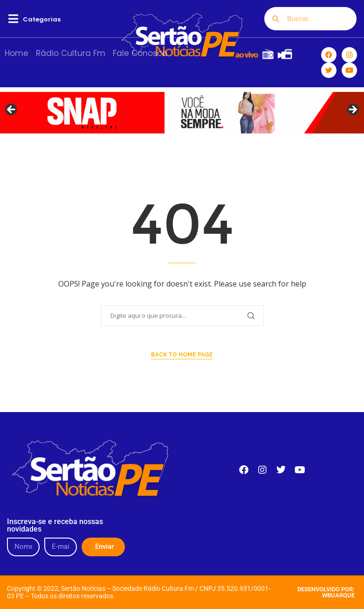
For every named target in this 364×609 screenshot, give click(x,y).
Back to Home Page (182, 355)
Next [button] (352, 110)
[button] (13, 19)
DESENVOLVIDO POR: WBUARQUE (326, 592)
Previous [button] (12, 110)
